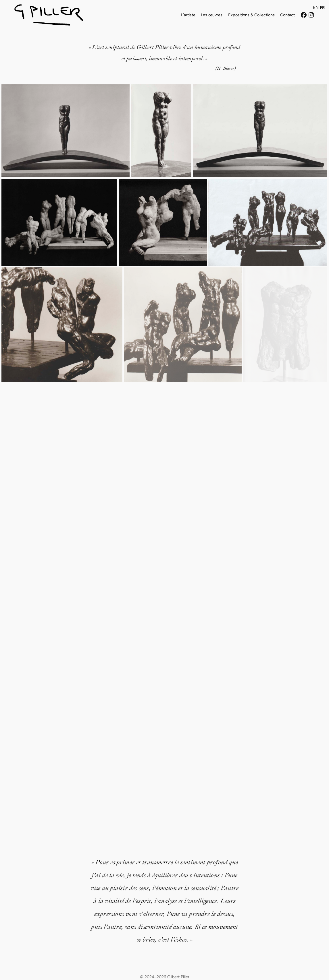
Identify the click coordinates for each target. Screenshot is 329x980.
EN (316, 7)
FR (322, 7)
